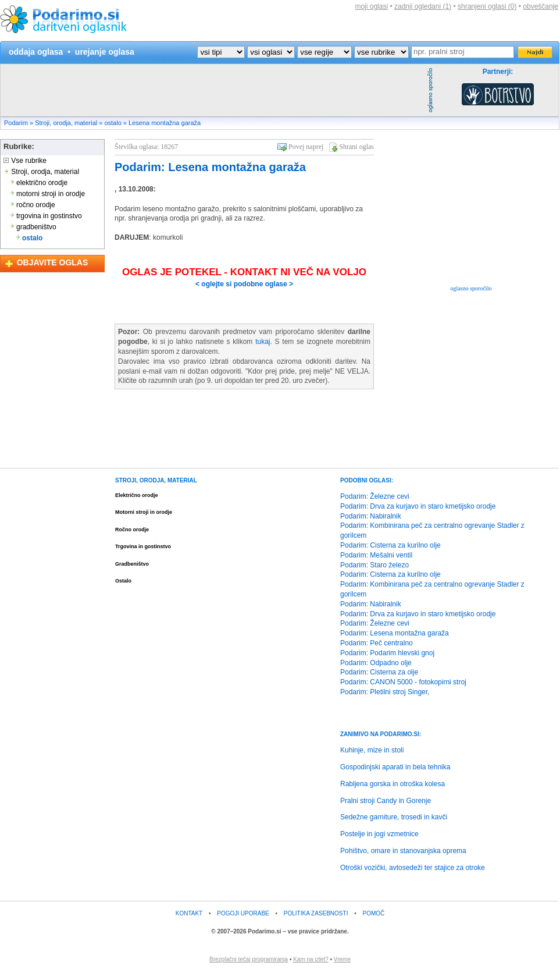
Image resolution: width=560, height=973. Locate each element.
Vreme (342, 959)
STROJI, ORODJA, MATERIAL (156, 480)
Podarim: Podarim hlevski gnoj (387, 653)
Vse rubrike (25, 161)
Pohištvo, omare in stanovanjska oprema (403, 851)
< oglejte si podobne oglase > (244, 284)
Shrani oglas (356, 147)
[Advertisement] (212, 90)
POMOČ (374, 913)
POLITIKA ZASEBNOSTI (316, 913)
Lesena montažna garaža (165, 123)
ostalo (113, 123)
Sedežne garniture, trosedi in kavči (394, 817)
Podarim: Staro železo (374, 565)
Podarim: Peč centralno (377, 643)
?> (271, 52)
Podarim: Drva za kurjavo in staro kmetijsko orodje (418, 506)
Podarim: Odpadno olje (376, 663)
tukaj (263, 342)
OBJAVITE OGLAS (53, 262)
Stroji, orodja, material (66, 123)
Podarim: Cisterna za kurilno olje (390, 545)
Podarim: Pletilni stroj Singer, (385, 692)
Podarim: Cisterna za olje (379, 672)
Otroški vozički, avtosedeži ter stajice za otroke (413, 868)
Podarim (16, 123)
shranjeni (487, 6)
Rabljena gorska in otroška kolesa (393, 784)
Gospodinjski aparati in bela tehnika (395, 767)
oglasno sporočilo (471, 288)
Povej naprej (306, 147)
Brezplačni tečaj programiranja (249, 959)
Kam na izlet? (311, 959)
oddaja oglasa (36, 52)
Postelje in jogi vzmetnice (379, 834)
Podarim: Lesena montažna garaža (210, 167)
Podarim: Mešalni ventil (376, 555)
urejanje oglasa (105, 52)
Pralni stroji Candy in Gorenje (386, 801)
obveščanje (541, 6)
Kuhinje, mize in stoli (372, 750)
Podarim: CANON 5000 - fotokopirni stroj (403, 682)
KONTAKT (189, 913)
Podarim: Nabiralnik (371, 516)
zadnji (423, 6)
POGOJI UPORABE (243, 913)
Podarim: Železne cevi (375, 496)
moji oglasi (371, 6)
